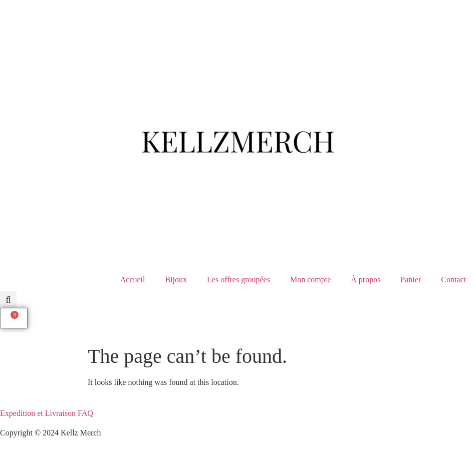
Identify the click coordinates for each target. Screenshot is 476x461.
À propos (366, 280)
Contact (453, 280)
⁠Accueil (133, 280)
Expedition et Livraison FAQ (47, 413)
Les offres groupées (239, 280)
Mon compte (310, 280)
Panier (411, 280)
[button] (8, 300)
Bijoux (176, 280)
